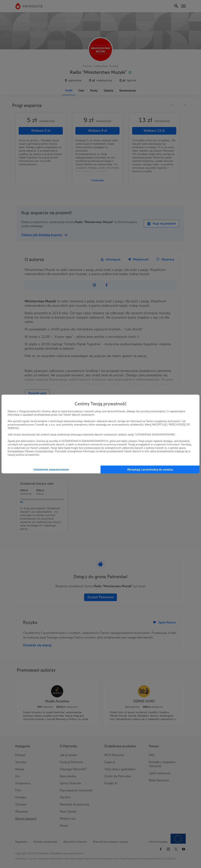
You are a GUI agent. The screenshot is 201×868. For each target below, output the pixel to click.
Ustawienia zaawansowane (51, 469)
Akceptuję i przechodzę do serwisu (150, 469)
